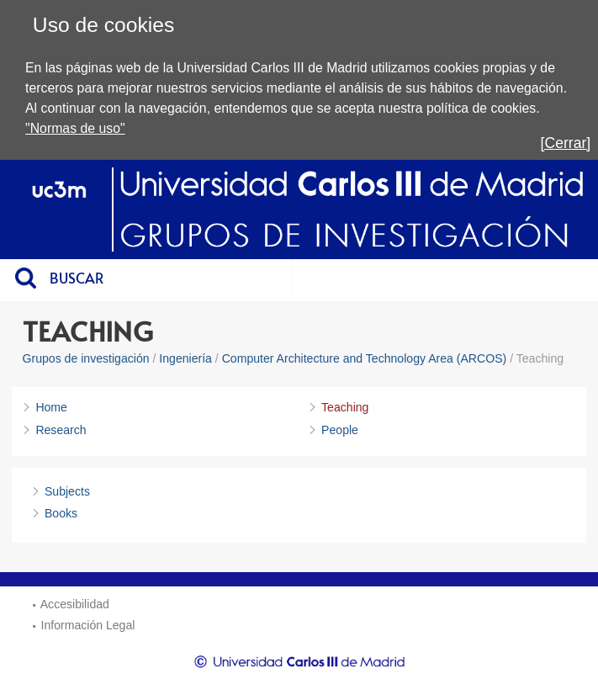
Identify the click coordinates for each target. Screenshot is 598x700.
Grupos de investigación (86, 358)
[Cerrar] (566, 143)
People (340, 430)
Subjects (67, 491)
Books (61, 513)
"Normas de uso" (75, 128)
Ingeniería (185, 358)
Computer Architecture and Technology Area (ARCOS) (365, 358)
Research (61, 430)
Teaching (345, 407)
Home (51, 407)
